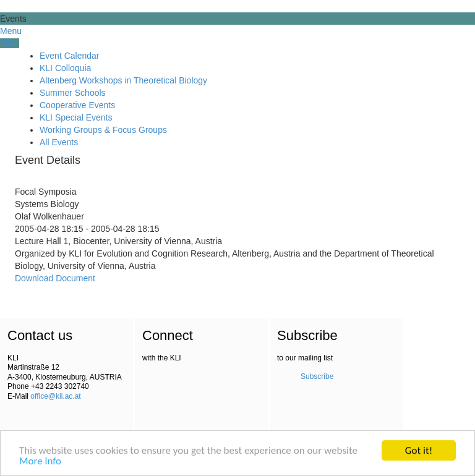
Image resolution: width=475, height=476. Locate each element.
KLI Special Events (76, 117)
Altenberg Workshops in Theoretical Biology (123, 80)
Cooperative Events (77, 105)
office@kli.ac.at (55, 396)
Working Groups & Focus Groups (103, 130)
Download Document (55, 278)
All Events (59, 142)
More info (40, 461)
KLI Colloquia (65, 68)
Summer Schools (73, 93)
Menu (11, 31)
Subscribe (317, 376)
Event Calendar (70, 56)
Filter (10, 43)
